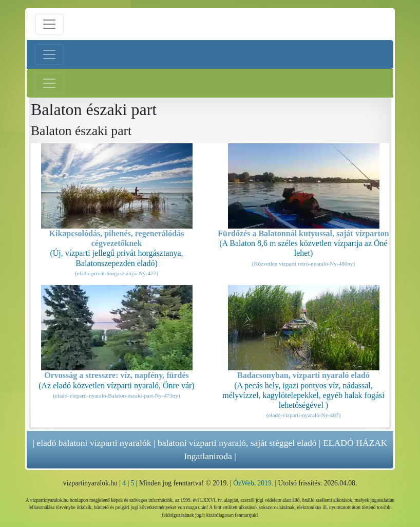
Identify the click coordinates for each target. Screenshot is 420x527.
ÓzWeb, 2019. (253, 483)
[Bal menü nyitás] (49, 54)
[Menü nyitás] (49, 24)
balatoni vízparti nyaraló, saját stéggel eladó (237, 443)
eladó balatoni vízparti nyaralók (94, 443)
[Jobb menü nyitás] (49, 83)
